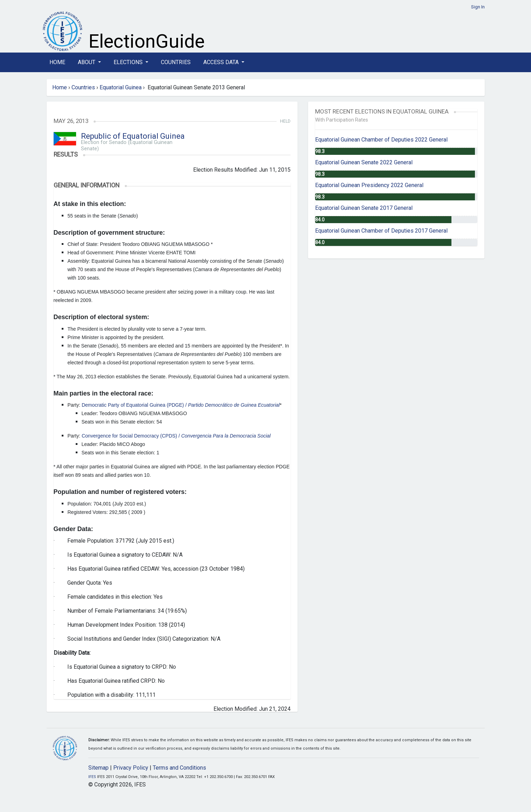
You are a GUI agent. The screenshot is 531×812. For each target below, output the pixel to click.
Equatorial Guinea (121, 87)
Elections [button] (129, 62)
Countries (176, 62)
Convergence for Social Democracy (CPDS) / (176, 436)
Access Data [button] (222, 62)
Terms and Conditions (179, 768)
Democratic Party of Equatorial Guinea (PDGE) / (181, 405)
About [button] (87, 62)
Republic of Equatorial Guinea (133, 136)
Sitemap (98, 768)
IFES (92, 777)
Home (57, 62)
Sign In (478, 7)
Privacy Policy (131, 768)
